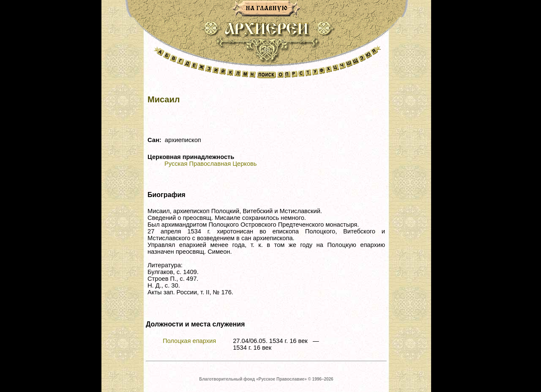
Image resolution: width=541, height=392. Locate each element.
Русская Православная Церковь (210, 164)
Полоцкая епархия (189, 341)
